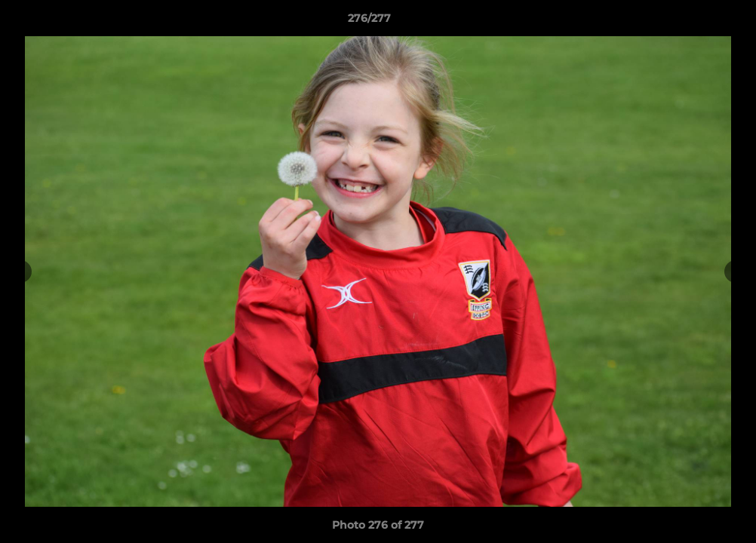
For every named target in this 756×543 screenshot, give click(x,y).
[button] (693, 22)
